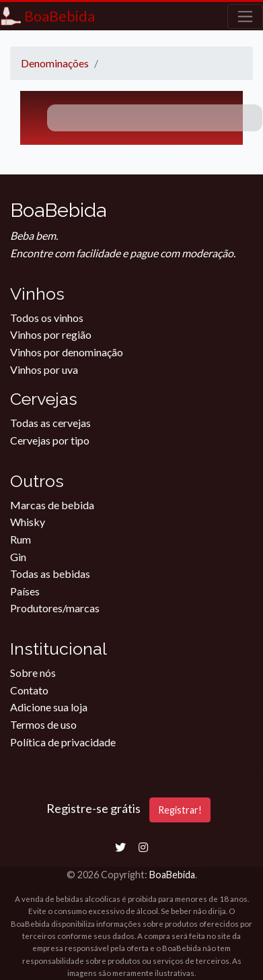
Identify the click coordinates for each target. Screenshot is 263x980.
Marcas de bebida (52, 505)
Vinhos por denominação (67, 352)
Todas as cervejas (50, 423)
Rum (21, 539)
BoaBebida (172, 875)
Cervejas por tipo (50, 440)
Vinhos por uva (44, 369)
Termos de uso (43, 724)
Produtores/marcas (55, 608)
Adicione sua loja (49, 707)
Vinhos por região (51, 334)
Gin (18, 557)
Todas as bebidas (50, 574)
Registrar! (180, 810)
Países (25, 591)
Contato (29, 690)
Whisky (28, 522)
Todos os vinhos (47, 318)
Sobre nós (33, 673)
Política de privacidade (63, 742)
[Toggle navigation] (245, 17)
